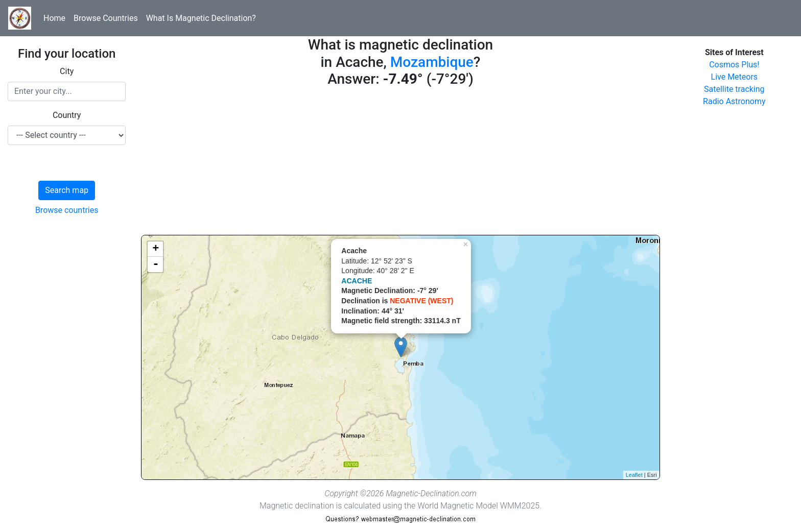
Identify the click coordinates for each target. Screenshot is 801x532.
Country (67, 115)
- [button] (156, 264)
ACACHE (357, 281)
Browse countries (67, 210)
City (67, 71)
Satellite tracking (734, 89)
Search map (67, 190)
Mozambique (432, 62)
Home (54, 18)
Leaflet (634, 475)
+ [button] (156, 249)
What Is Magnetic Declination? (201, 18)
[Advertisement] (400, 163)
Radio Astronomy (734, 101)
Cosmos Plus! (734, 65)
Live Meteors (735, 77)
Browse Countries (106, 18)
